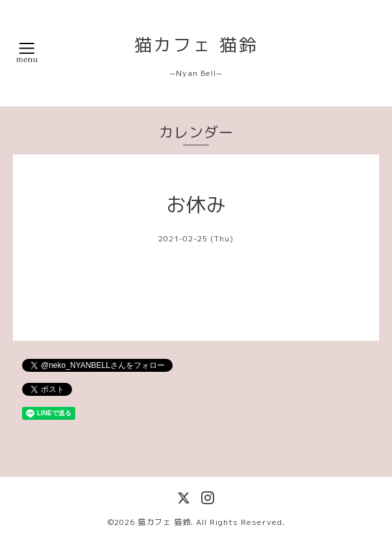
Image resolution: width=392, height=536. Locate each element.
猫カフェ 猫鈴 (196, 45)
